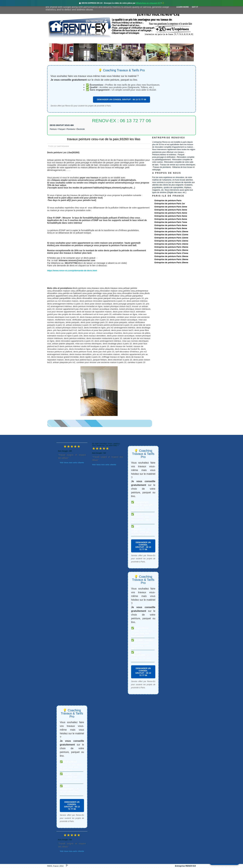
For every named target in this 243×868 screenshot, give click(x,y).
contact (167, 41)
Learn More (183, 7)
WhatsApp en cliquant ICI (148, 3)
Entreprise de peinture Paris (168, 200)
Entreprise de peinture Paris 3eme (171, 210)
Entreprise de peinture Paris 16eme (171, 250)
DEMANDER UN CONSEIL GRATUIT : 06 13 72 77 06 (121, 99)
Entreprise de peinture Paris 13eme (171, 241)
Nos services (92, 41)
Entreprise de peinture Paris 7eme (171, 222)
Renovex (72, 41)
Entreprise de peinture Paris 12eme (171, 238)
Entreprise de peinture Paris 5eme (171, 216)
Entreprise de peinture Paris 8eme (171, 225)
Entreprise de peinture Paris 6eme (171, 219)
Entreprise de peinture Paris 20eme (171, 262)
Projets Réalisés (117, 41)
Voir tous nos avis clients (72, 463)
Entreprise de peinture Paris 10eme (171, 231)
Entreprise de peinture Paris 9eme (171, 228)
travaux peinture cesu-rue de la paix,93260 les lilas (104, 139)
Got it (195, 7)
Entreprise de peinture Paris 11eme (171, 235)
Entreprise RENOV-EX (185, 866)
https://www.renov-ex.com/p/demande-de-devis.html (72, 271)
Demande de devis (145, 41)
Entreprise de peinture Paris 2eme (171, 207)
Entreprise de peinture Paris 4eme (171, 213)
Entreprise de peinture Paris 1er (170, 204)
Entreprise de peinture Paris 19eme (171, 259)
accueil (55, 41)
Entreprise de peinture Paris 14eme (171, 244)
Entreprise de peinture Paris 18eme (171, 256)
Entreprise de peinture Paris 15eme (171, 247)
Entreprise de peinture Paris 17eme (171, 253)
